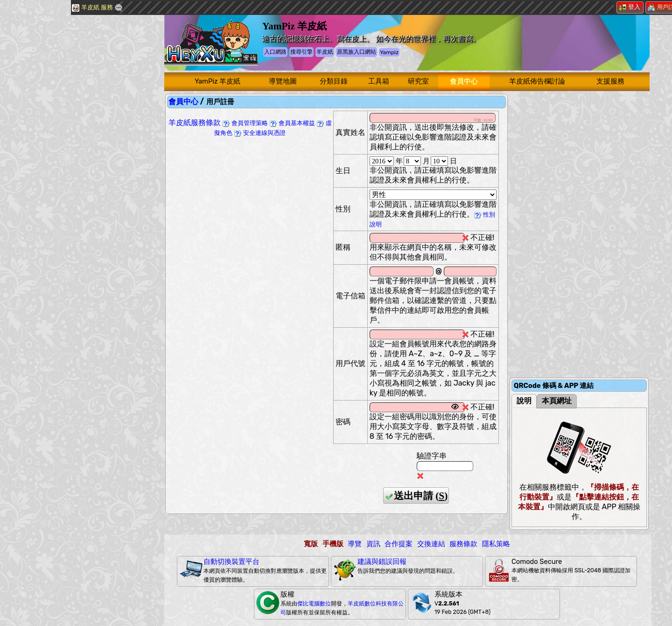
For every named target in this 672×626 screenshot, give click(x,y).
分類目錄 (334, 81)
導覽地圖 (283, 81)
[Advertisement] (70, 156)
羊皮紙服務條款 (195, 123)
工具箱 (379, 81)
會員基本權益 (292, 123)
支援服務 (610, 81)
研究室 (418, 81)
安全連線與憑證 (260, 133)
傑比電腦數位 (314, 604)
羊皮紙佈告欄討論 (537, 81)
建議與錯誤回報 (382, 562)
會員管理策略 (245, 123)
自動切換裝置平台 (231, 562)
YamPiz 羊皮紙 (217, 81)
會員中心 (464, 81)
